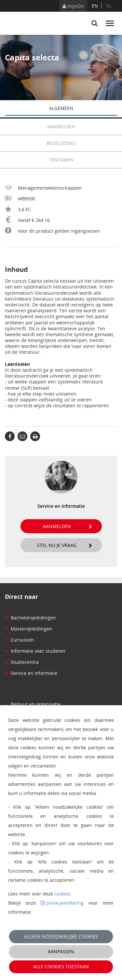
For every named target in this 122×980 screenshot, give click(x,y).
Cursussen (19, 640)
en (95, 6)
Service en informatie (31, 673)
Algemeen (83, 109)
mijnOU (73, 6)
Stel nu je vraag (65, 545)
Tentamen (61, 160)
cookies (62, 894)
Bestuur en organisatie (33, 704)
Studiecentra (22, 662)
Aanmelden (82, 127)
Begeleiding (82, 143)
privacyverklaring (65, 903)
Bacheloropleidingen (30, 618)
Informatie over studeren (35, 651)
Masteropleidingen (28, 629)
